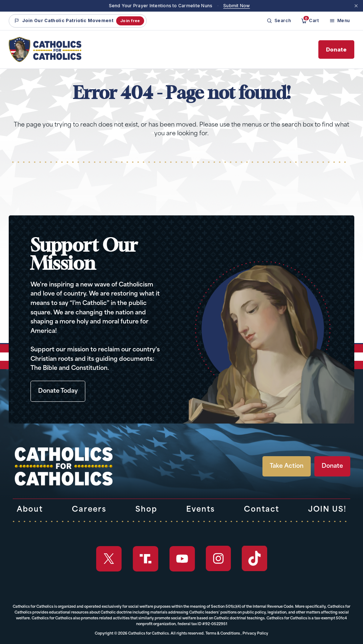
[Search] (279, 21)
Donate (336, 49)
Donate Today (58, 391)
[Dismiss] (356, 6)
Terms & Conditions (223, 634)
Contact (262, 510)
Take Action (287, 466)
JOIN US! (327, 510)
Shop (146, 510)
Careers (89, 510)
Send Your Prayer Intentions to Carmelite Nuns (161, 6)
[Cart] (310, 21)
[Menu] (340, 21)
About (30, 510)
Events (201, 510)
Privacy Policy (255, 634)
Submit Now (236, 6)
